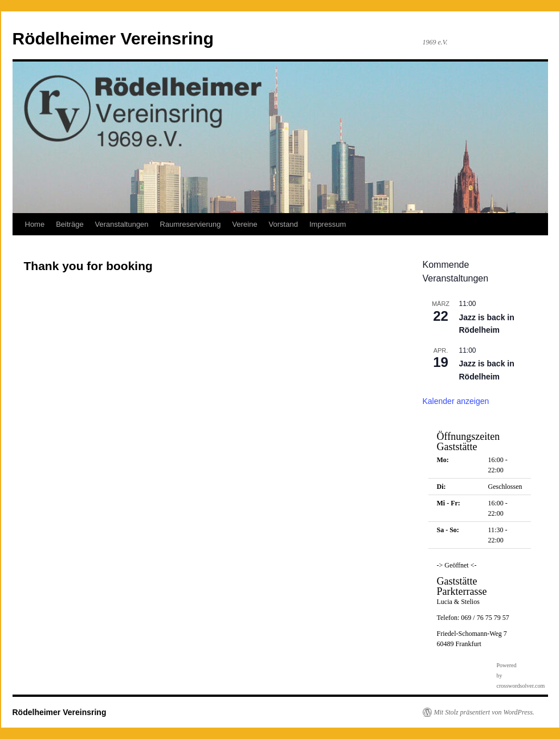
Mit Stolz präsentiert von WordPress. (484, 712)
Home (35, 224)
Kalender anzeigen (456, 401)
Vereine (245, 224)
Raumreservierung (191, 224)
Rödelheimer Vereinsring (113, 38)
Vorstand (283, 224)
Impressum (328, 224)
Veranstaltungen (122, 224)
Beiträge (70, 224)
